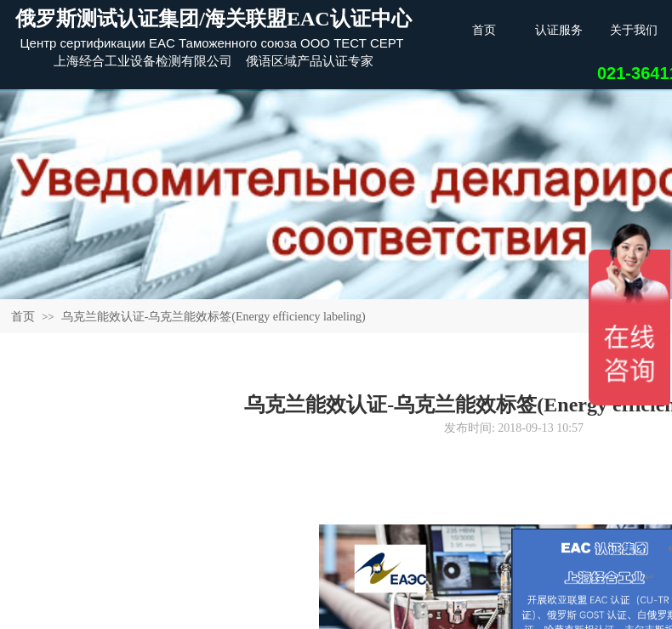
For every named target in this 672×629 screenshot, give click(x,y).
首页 (23, 317)
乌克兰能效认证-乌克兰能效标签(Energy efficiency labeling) (214, 317)
